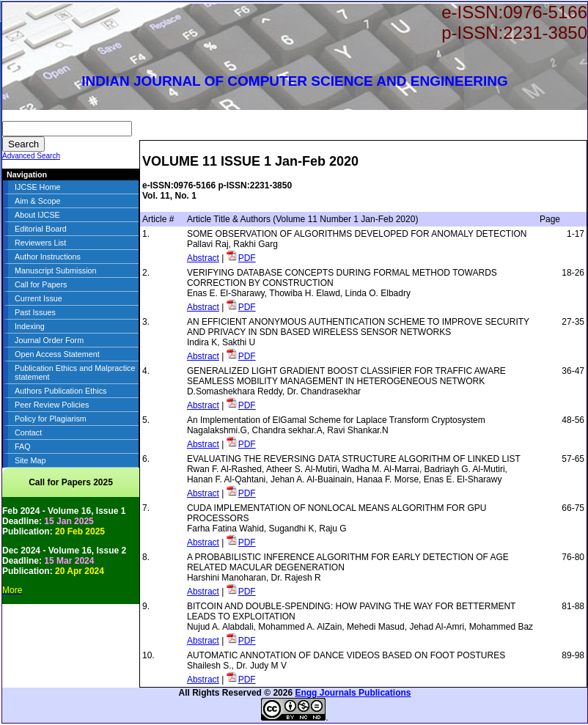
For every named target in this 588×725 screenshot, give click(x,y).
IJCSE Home (37, 187)
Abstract (203, 258)
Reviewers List (40, 243)
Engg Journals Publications (353, 693)
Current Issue (38, 298)
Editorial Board (41, 229)
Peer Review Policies (52, 405)
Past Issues (35, 312)
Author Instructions (48, 257)
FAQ (23, 446)
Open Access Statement (57, 354)
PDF (247, 258)
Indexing (30, 326)
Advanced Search (31, 156)
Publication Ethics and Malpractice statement (75, 372)
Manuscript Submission (56, 271)
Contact (28, 433)
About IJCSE (37, 215)
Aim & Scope (37, 201)
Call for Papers (41, 284)
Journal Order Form (49, 340)
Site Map (30, 460)
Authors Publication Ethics (60, 391)
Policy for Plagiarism (51, 419)
